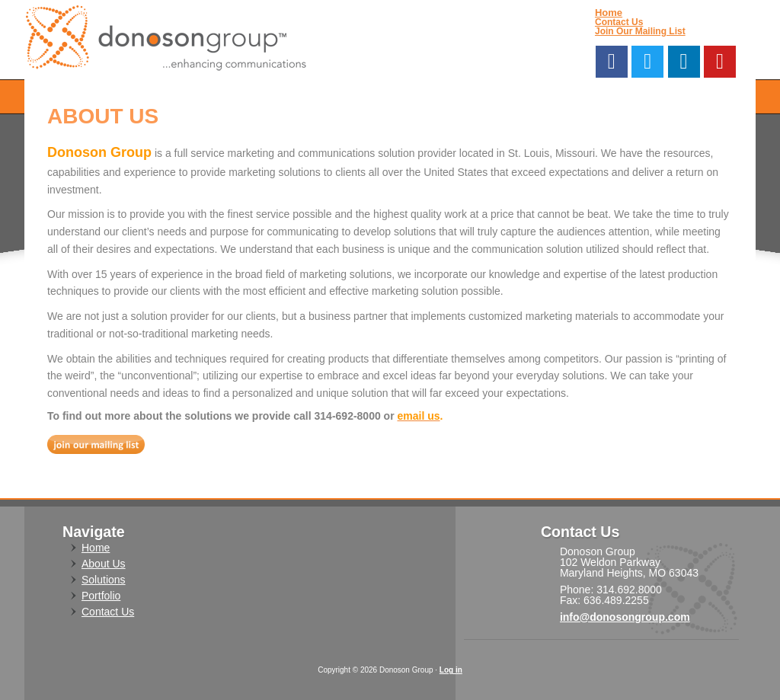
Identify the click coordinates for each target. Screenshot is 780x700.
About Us (104, 564)
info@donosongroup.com (625, 617)
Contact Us (619, 22)
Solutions (104, 580)
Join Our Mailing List (640, 31)
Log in (451, 670)
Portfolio (101, 596)
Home (609, 13)
